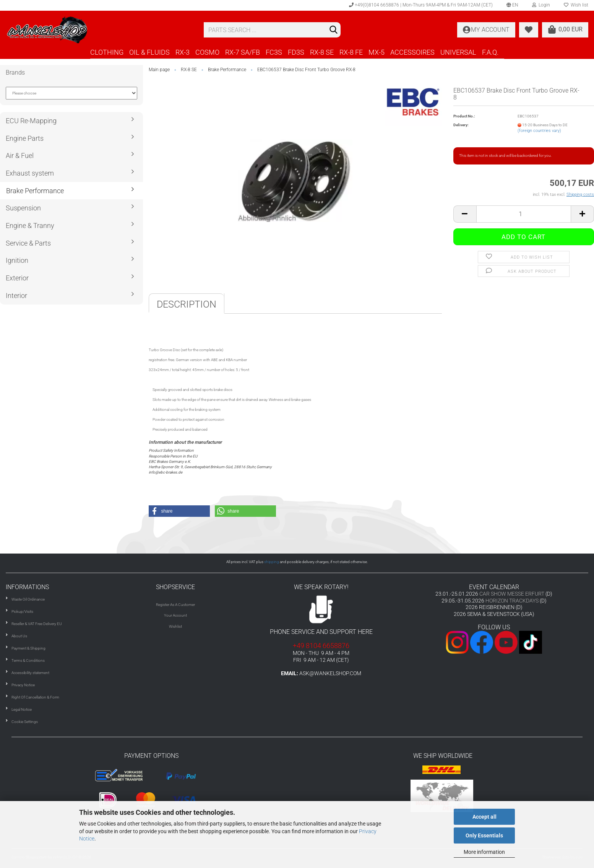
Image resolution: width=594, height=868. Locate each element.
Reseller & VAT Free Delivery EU (37, 624)
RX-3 (183, 52)
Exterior (17, 278)
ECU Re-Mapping (31, 121)
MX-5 (377, 52)
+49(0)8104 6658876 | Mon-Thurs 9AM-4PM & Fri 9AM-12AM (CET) (421, 5)
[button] (179, 511)
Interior (16, 296)
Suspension (23, 208)
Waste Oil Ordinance (28, 599)
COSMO (207, 52)
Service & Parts (28, 243)
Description (187, 304)
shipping (272, 562)
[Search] (333, 30)
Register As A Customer (175, 605)
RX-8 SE (322, 52)
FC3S (274, 52)
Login (541, 5)
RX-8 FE (351, 52)
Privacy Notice (23, 685)
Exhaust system (30, 173)
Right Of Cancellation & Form (35, 697)
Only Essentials (484, 835)
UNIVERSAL (458, 52)
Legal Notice (22, 709)
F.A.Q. (490, 52)
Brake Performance (35, 191)
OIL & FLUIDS (149, 52)
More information (484, 852)
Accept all (484, 817)
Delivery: (461, 125)
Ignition (17, 260)
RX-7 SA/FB (243, 52)
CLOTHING (107, 52)
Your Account (175, 615)
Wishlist (175, 626)
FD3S (296, 52)
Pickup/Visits (22, 612)
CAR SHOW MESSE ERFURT (512, 594)
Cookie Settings (25, 722)
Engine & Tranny (30, 226)
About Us (19, 636)
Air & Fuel (20, 156)
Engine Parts (25, 138)
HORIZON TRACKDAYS (512, 601)
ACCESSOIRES (412, 52)
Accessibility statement (30, 673)
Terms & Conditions (28, 660)
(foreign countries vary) (539, 131)
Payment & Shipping (28, 648)
